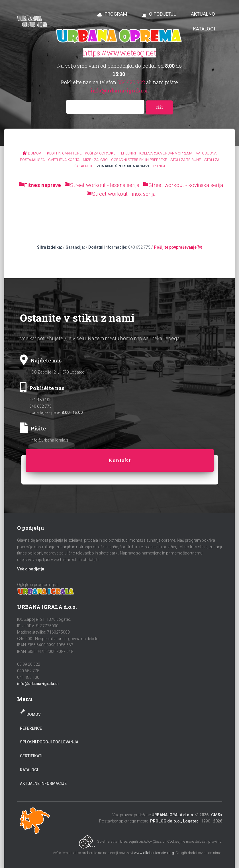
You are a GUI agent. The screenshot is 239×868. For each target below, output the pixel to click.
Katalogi (29, 770)
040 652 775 (40, 406)
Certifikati (31, 756)
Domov (34, 714)
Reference (31, 728)
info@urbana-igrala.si (50, 440)
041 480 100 (40, 400)
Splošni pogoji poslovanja (49, 742)
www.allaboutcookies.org (154, 853)
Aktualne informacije (43, 784)
